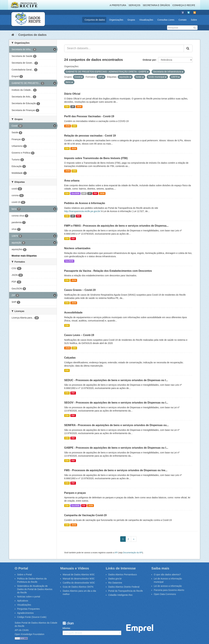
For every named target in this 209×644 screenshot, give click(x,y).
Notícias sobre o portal (29, 597)
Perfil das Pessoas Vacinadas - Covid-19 (89, 116)
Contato (183, 20)
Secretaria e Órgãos (156, 5)
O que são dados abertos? (167, 575)
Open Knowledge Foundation (29, 634)
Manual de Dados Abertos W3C (79, 575)
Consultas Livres (166, 20)
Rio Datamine (115, 583)
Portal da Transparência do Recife (126, 591)
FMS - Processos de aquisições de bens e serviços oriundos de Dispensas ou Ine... (116, 470)
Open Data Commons (165, 594)
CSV (67, 107)
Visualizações (146, 20)
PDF (95, 193)
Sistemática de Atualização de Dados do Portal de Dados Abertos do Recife (35, 589)
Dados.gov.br (115, 579)
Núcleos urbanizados (77, 248)
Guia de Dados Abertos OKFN (78, 587)
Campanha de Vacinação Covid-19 (85, 515)
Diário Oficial (72, 94)
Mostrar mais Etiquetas (24, 256)
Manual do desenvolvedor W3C (79, 579)
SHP (84, 193)
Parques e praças (75, 493)
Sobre (194, 20)
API (116, 553)
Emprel (140, 629)
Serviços (135, 5)
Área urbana (72, 181)
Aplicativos (23, 601)
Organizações (116, 20)
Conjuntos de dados (95, 20)
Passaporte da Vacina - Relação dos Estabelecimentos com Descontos (108, 271)
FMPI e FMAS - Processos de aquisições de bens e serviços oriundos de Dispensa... (116, 226)
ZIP (73, 107)
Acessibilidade (73, 313)
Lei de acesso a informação (168, 586)
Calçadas (70, 358)
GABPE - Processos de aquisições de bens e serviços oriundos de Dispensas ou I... (116, 448)
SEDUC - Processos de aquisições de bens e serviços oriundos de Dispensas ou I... (116, 380)
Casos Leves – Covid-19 (79, 335)
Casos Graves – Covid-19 (80, 290)
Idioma (66, 628)
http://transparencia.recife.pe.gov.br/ (82, 211)
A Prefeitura (118, 5)
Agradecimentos (25, 613)
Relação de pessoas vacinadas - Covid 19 (90, 136)
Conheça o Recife (184, 5)
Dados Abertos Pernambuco (123, 575)
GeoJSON (75, 193)
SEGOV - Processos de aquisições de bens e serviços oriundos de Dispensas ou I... (116, 403)
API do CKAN (22, 630)
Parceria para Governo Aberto (169, 590)
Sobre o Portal (24, 575)
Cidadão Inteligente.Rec (120, 595)
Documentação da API (133, 553)
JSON (79, 107)
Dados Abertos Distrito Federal (124, 587)
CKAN (68, 623)
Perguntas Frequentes (28, 609)
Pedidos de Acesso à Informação (85, 203)
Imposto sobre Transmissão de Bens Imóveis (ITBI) (96, 158)
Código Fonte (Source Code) (32, 617)
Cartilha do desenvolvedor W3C (79, 583)
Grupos (131, 20)
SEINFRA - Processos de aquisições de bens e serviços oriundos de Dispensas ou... (117, 425)
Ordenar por (149, 60)
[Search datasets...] (124, 48)
